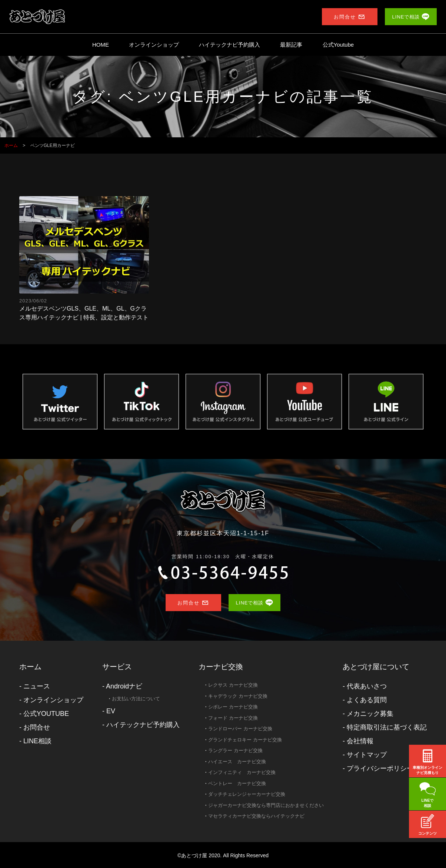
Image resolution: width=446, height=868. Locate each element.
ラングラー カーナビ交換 (235, 750)
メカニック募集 (370, 714)
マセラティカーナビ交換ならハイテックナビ (256, 816)
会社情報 (360, 741)
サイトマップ (367, 755)
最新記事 (291, 45)
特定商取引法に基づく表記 (387, 727)
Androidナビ (124, 686)
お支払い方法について (136, 699)
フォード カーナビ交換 (233, 718)
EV (111, 711)
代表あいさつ (367, 686)
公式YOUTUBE (46, 714)
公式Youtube (338, 45)
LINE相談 (37, 741)
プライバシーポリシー (380, 768)
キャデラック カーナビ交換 (238, 696)
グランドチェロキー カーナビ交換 (245, 740)
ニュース (37, 686)
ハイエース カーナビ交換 (237, 762)
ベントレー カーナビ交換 (237, 783)
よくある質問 (367, 700)
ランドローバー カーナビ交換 (240, 729)
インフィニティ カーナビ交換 (242, 772)
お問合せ (37, 727)
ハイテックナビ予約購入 (229, 45)
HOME (101, 45)
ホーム (30, 667)
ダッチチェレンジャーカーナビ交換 (247, 794)
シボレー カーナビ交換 (233, 707)
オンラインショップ (154, 45)
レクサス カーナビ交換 (233, 685)
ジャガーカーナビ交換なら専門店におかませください (266, 805)
